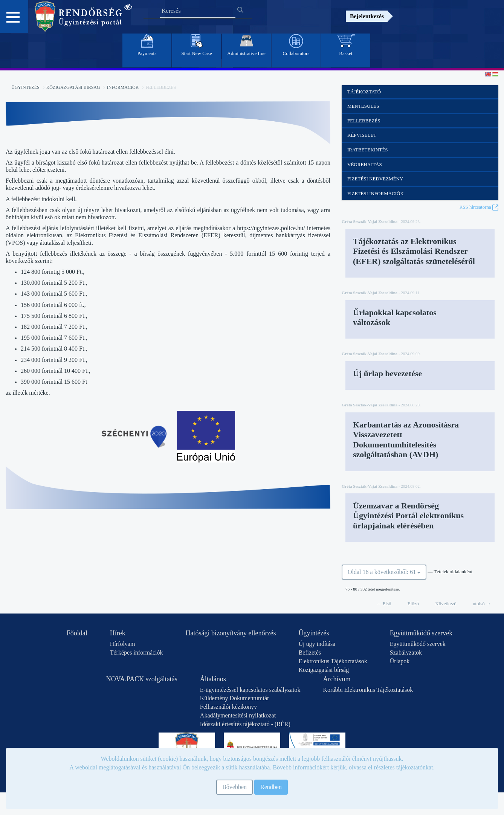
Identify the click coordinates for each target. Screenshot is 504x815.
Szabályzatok (406, 652)
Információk (123, 87)
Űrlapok (400, 661)
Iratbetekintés (368, 150)
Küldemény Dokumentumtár (235, 698)
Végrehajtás (365, 164)
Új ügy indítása (317, 644)
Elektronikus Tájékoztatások (333, 661)
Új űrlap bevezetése (387, 373)
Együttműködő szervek (421, 633)
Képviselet (362, 135)
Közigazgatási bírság (73, 87)
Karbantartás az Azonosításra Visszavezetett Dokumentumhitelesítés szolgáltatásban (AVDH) (406, 440)
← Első (384, 604)
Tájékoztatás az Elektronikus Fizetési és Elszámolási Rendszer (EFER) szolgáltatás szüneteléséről (414, 251)
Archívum (337, 679)
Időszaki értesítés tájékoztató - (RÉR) (245, 724)
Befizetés (310, 652)
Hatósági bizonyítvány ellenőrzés (231, 633)
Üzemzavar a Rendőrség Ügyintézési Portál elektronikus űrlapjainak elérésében (408, 516)
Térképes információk (137, 652)
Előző (413, 604)
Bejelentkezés (367, 16)
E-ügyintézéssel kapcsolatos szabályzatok (250, 690)
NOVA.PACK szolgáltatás (142, 679)
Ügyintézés (25, 87)
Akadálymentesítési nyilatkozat (238, 715)
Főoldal (77, 633)
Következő (446, 604)
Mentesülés (363, 106)
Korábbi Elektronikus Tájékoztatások (368, 690)
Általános (213, 679)
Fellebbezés (364, 121)
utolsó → (482, 604)
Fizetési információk (376, 193)
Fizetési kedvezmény (375, 179)
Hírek (118, 633)
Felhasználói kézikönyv (229, 707)
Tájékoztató (364, 92)
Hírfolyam (123, 644)
